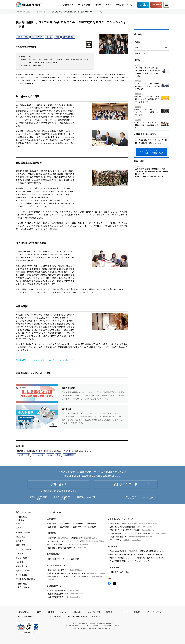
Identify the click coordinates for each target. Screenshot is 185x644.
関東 (57, 37)
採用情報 (109, 612)
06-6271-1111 (90, 498)
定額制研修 (58, 538)
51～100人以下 (37, 37)
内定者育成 (52, 524)
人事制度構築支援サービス (64, 597)
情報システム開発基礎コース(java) (122, 555)
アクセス (21, 524)
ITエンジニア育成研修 (123, 551)
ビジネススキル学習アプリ (149, 533)
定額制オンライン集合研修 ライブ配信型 (132, 530)
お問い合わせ (156, 5)
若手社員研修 (78, 524)
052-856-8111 (66, 498)
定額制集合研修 (85, 538)
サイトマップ (123, 612)
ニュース (20, 554)
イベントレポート (23, 549)
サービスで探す (90, 527)
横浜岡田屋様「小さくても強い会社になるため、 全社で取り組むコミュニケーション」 (59, 451)
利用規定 (137, 612)
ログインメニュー (24, 587)
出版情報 (20, 562)
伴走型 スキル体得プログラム (68, 545)
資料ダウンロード (143, 5)
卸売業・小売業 (23, 37)
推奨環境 (38, 612)
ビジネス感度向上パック (119, 533)
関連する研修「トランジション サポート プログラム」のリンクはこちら (44, 360)
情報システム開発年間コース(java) (153, 551)
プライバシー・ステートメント (27, 617)
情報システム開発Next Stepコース (150, 558)
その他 (49, 37)
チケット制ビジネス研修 (85, 541)
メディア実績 (21, 558)
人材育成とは (22, 517)
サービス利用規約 (22, 612)
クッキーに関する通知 (53, 617)
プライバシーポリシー (155, 612)
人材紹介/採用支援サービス (64, 590)
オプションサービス (56, 541)
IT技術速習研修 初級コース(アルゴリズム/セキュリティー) (131, 561)
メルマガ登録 (148, 498)
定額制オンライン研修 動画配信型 (131, 527)
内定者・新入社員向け (131, 537)
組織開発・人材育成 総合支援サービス (67, 548)
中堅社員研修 (91, 524)
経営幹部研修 (65, 527)
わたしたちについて (24, 512)
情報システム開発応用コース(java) (150, 555)
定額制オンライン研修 (133, 524)
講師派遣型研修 (68, 37)
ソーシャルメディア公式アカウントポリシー (84, 617)
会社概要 (21, 520)
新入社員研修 (65, 524)
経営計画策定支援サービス (67, 594)
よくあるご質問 (94, 612)
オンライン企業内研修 (71, 559)
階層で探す (77, 527)
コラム (19, 528)
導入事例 (20, 541)
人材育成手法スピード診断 (119, 572)
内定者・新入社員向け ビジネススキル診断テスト (76, 573)
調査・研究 (21, 545)
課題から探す (21, 537)
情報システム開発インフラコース (122, 558)
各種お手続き (22, 584)
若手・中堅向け (125, 540)
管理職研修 (52, 527)
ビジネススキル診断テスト (65, 570)
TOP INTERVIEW (23, 532)
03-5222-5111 (42, 498)
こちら (70, 491)
